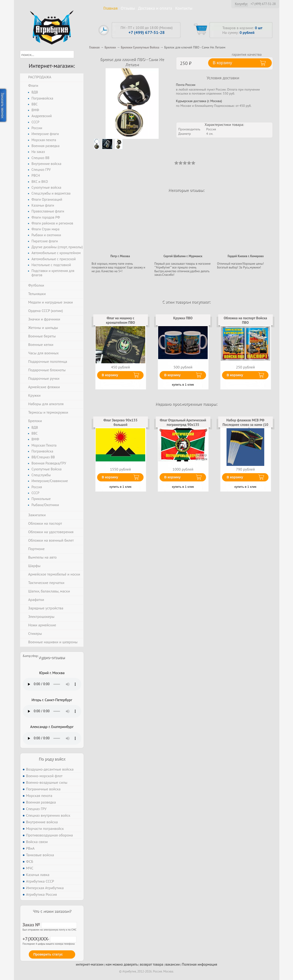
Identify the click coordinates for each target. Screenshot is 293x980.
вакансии (173, 964)
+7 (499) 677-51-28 (263, 4)
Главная (111, 8)
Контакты (184, 8)
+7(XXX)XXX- (50, 939)
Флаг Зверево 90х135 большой (120, 422)
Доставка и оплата (155, 8)
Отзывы (128, 8)
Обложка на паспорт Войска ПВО (245, 320)
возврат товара (152, 964)
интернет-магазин (90, 964)
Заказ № (50, 925)
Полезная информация (200, 964)
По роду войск (52, 759)
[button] (78, 54)
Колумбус (241, 4)
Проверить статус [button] (48, 954)
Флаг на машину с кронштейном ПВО (120, 320)
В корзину (110, 375)
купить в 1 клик (183, 385)
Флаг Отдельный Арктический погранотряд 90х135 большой (183, 424)
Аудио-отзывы (52, 657)
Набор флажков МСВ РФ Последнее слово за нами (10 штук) (245, 424)
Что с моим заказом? (52, 911)
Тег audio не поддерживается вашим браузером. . (52, 684)
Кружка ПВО (183, 318)
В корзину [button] (223, 63)
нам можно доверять (122, 964)
